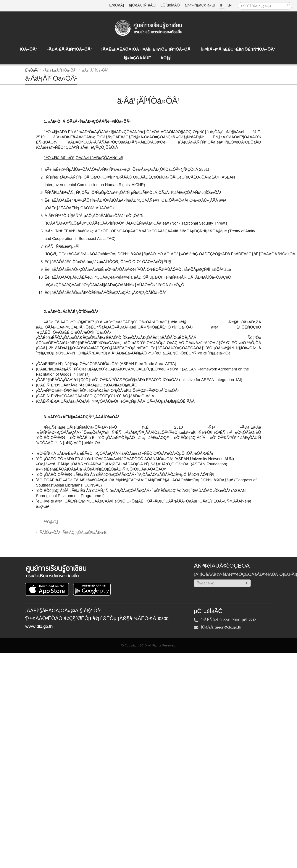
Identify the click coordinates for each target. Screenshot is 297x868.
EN (229, 6)
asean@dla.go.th (228, 627)
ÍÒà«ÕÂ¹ (28, 49)
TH (222, 6)
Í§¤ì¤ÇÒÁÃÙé (137, 58)
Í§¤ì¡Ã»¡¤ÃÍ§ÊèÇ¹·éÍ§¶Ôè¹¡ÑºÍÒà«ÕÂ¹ (238, 49)
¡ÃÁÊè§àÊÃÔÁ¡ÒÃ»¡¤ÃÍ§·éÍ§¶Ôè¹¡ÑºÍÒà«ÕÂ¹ (147, 49)
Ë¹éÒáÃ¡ (117, 6)
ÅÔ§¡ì (166, 58)
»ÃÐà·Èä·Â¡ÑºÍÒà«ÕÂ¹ (69, 49)
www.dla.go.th (39, 627)
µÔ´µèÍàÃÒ (170, 6)
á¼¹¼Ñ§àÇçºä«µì (200, 6)
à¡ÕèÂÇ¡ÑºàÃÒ (142, 6)
